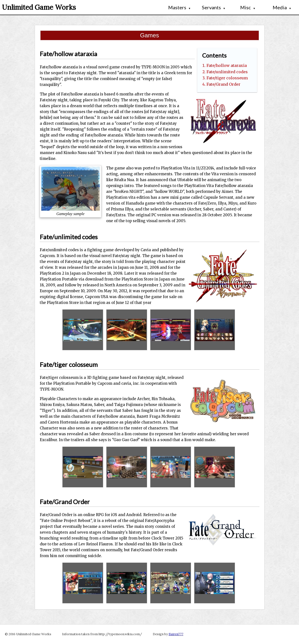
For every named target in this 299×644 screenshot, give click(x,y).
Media (282, 7)
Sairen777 (176, 634)
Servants (214, 7)
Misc (248, 7)
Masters (180, 7)
